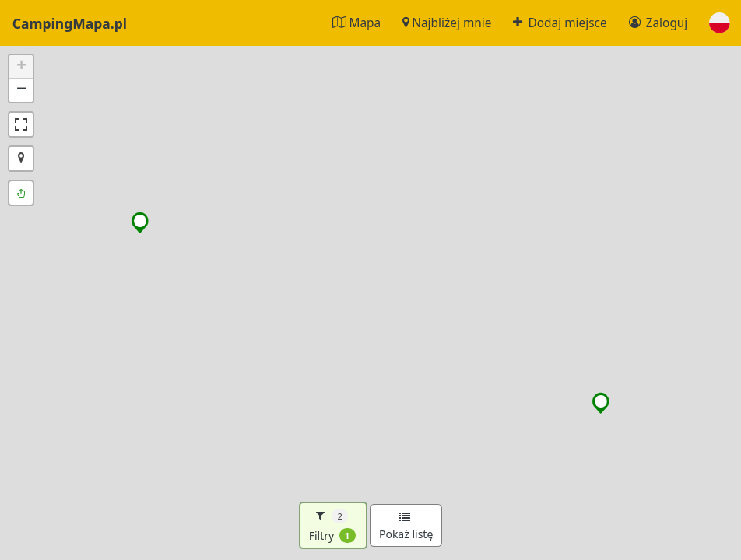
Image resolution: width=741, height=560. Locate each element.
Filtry (332, 526)
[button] (720, 23)
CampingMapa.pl (70, 23)
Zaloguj (658, 23)
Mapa (356, 23)
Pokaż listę (406, 527)
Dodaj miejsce (560, 23)
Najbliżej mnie (447, 23)
